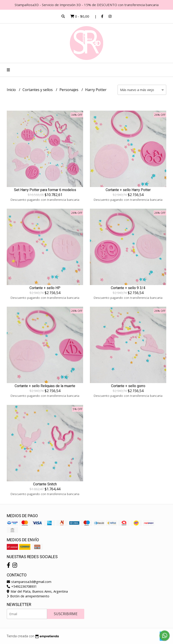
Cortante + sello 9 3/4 (128, 288)
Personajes (69, 90)
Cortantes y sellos (38, 90)
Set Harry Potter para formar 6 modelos (45, 190)
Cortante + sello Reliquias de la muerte (45, 386)
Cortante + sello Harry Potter (128, 190)
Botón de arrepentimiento (28, 596)
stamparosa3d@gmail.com (29, 582)
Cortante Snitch (45, 484)
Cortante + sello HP (45, 288)
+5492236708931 (22, 586)
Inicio (12, 90)
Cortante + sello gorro (128, 386)
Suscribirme (66, 614)
